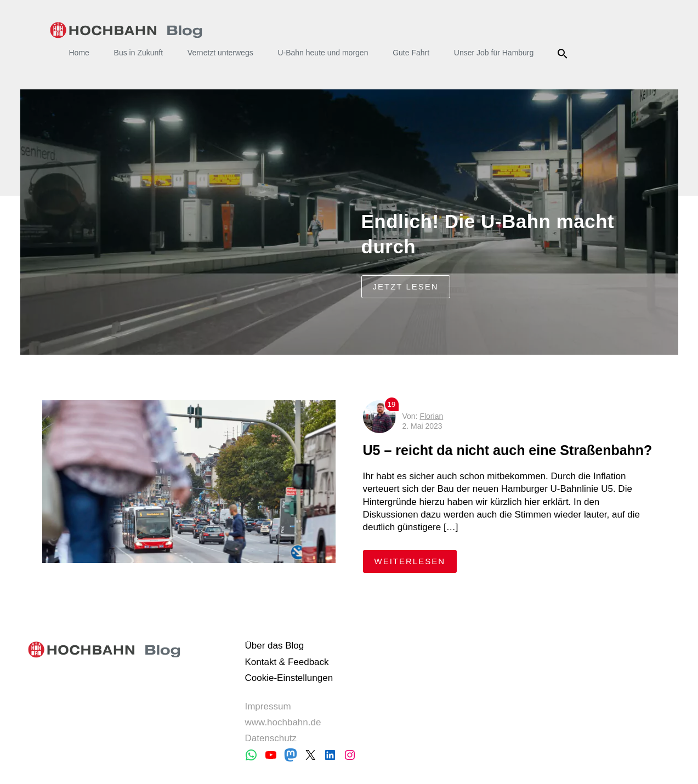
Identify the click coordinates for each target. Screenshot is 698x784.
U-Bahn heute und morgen (323, 53)
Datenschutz (271, 738)
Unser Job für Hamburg (494, 53)
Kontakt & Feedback (286, 662)
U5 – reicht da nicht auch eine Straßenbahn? (510, 450)
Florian (431, 416)
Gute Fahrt (411, 53)
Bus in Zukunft (139, 53)
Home (79, 53)
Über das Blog (274, 646)
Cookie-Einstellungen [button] (289, 678)
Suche (564, 54)
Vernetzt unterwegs (220, 53)
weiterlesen (416, 561)
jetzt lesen (406, 286)
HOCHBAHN (126, 30)
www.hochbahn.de (283, 722)
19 (391, 404)
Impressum (268, 706)
